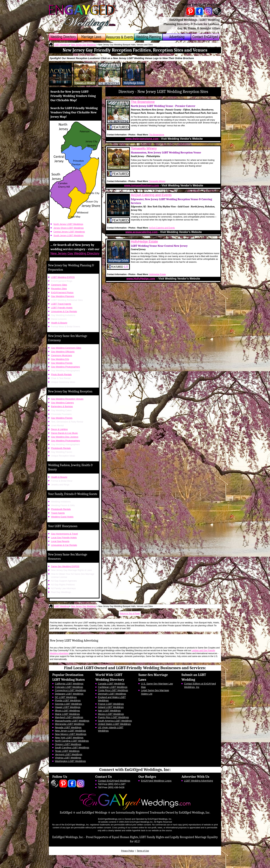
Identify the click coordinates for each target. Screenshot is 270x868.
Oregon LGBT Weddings (68, 744)
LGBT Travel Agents (61, 304)
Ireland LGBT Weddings (111, 707)
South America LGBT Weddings (115, 721)
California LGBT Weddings (69, 684)
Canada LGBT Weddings (111, 684)
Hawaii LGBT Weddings (68, 707)
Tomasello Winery (144, 148)
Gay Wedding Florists (62, 363)
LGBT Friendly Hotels (62, 308)
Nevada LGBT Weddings (68, 727)
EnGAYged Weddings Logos (156, 781)
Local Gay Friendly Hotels (64, 538)
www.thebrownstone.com (142, 139)
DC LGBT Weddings (66, 697)
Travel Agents (58, 513)
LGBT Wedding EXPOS (63, 277)
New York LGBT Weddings (69, 738)
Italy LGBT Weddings (109, 711)
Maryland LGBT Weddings (69, 717)
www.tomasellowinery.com (142, 185)
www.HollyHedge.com (141, 279)
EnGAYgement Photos (62, 293)
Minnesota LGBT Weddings (70, 724)
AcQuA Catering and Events (151, 195)
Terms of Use (143, 851)
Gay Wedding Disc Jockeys (65, 437)
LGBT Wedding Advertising (199, 781)
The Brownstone (143, 102)
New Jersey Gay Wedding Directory (75, 253)
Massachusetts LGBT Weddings (72, 721)
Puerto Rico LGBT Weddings (113, 717)
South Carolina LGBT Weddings (72, 748)
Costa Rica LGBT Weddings (113, 690)
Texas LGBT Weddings (67, 751)
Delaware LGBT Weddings (69, 694)
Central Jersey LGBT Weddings (69, 232)
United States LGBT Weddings (114, 724)
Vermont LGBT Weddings (69, 754)
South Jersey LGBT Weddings (69, 235)
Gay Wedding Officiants (63, 352)
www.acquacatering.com (142, 232)
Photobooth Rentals (61, 448)
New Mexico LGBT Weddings (71, 734)
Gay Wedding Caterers (63, 403)
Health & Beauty (59, 323)
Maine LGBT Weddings (67, 714)
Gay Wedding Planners (63, 296)
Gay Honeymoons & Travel (64, 534)
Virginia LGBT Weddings (68, 758)
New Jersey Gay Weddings (83, 45)
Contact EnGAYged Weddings (114, 781)
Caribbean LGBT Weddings (113, 687)
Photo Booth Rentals (61, 374)
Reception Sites (59, 289)
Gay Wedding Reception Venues (67, 399)
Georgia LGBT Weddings (68, 704)
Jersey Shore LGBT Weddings (69, 228)
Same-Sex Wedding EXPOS (65, 566)
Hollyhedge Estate (157, 274)
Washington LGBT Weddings (70, 761)
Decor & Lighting (59, 429)
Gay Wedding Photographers (66, 367)
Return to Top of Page (130, 614)
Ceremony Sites (59, 285)
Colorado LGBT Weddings (69, 687)
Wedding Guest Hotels (62, 517)
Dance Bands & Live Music (64, 433)
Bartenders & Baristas (62, 406)
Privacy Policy (128, 851)
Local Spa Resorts (60, 541)
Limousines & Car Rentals (64, 311)
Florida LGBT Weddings (68, 700)
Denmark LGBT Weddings (112, 694)
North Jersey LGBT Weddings (68, 224)
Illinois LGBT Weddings (67, 711)
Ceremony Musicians (62, 355)
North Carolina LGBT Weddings (72, 741)
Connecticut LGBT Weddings (70, 690)
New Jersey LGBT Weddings (70, 731)
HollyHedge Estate (144, 241)
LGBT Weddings (62, 45)
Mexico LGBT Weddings (111, 714)
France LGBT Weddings (111, 704)
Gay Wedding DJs (60, 359)
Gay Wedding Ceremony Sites (66, 348)
